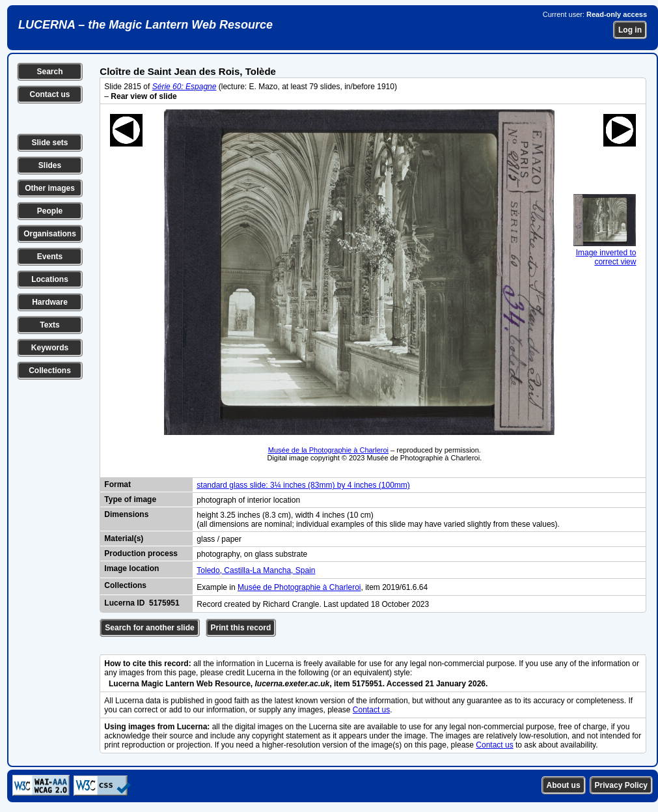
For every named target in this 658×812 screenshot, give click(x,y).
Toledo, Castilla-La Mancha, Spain (256, 570)
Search (49, 72)
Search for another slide (149, 628)
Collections (50, 371)
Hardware (50, 302)
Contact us (49, 94)
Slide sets (49, 143)
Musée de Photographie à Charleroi (299, 587)
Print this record (241, 628)
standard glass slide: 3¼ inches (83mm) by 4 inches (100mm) (303, 485)
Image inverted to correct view (605, 253)
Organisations (50, 234)
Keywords (50, 348)
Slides (50, 165)
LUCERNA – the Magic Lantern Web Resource (145, 25)
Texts (49, 325)
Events (50, 257)
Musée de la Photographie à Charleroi (328, 450)
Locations (50, 279)
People (50, 211)
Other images (50, 188)
